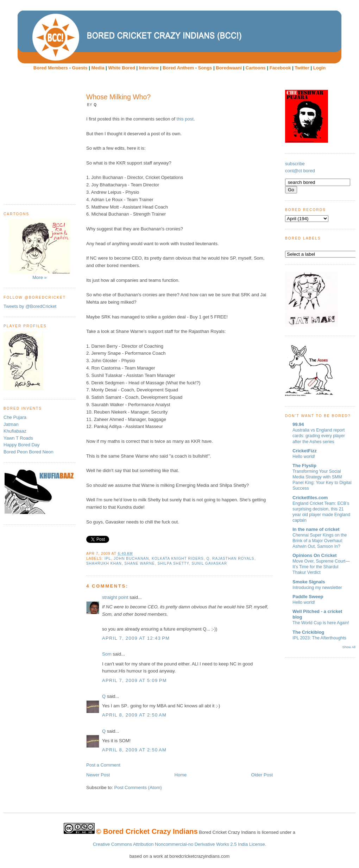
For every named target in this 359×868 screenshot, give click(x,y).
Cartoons (256, 68)
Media (98, 68)
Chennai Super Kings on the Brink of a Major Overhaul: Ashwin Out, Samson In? (320, 541)
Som (107, 654)
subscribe (295, 164)
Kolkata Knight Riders (178, 559)
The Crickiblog (308, 632)
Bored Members (51, 68)
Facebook (280, 68)
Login (319, 68)
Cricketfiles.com (310, 498)
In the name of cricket (316, 529)
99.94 (298, 424)
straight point (115, 597)
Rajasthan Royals (233, 559)
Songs (205, 68)
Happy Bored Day (22, 445)
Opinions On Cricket (315, 555)
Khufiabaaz (15, 431)
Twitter (302, 68)
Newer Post (98, 775)
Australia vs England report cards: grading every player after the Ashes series (319, 436)
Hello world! (304, 457)
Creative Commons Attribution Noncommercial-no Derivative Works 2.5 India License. (180, 844)
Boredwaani (229, 68)
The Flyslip (304, 466)
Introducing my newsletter (317, 588)
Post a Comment (103, 765)
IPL (108, 559)
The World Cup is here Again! (321, 623)
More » (40, 250)
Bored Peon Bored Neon (29, 452)
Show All (349, 647)
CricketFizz (305, 451)
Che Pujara (15, 417)
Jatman (11, 424)
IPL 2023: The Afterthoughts (319, 638)
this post (185, 119)
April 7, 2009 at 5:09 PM (134, 680)
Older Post (262, 775)
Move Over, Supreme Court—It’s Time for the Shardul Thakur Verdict (321, 567)
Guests (80, 68)
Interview (149, 68)
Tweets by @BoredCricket (30, 306)
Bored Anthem (178, 68)
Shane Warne (140, 563)
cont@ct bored (300, 171)
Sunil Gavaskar (209, 563)
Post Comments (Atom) (138, 788)
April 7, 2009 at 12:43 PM (136, 638)
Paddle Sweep (308, 597)
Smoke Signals (309, 582)
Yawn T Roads (18, 438)
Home (181, 775)
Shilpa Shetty (173, 563)
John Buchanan (131, 559)
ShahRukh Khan (104, 563)
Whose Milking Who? (118, 97)
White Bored (122, 68)
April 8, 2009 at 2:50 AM (134, 715)
